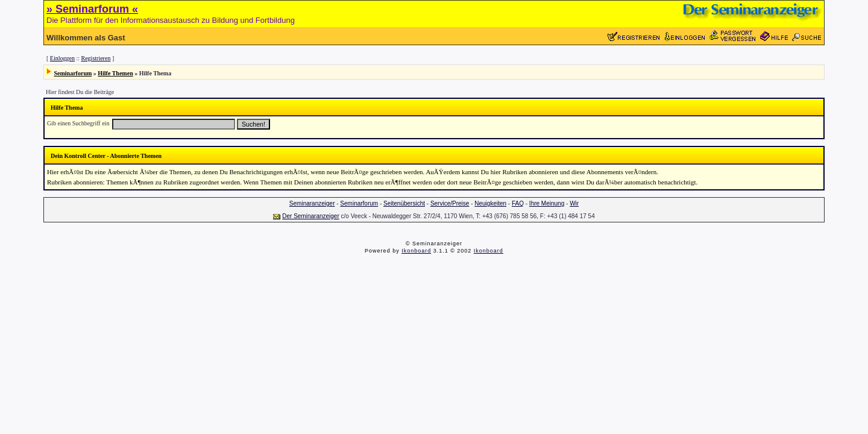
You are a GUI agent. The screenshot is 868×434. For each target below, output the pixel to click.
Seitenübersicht (404, 203)
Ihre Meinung (547, 203)
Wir (574, 203)
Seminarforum (73, 73)
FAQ (518, 203)
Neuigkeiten (490, 203)
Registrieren (96, 58)
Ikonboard (416, 251)
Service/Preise (450, 203)
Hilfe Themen (115, 73)
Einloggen (62, 58)
